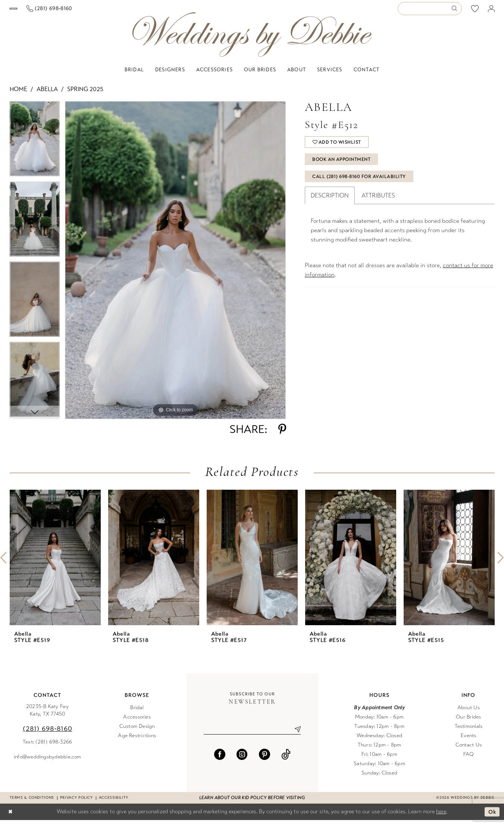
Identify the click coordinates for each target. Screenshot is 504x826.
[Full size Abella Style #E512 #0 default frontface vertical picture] (176, 266)
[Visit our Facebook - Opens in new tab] (220, 761)
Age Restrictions (137, 741)
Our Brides (468, 723)
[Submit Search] (456, 12)
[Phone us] (115, 12)
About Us (469, 713)
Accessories (137, 723)
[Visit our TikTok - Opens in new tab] (286, 761)
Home (18, 95)
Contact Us (469, 751)
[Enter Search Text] (430, 12)
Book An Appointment (344, 168)
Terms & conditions (32, 804)
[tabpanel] (35, 147)
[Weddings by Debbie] (252, 40)
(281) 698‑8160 (48, 735)
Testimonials (469, 732)
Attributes (378, 206)
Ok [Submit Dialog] (492, 818)
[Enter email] (252, 735)
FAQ (469, 760)
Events (468, 741)
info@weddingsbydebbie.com (48, 763)
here (441, 817)
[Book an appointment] (46, 12)
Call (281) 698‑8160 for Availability (361, 186)
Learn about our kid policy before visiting (252, 804)
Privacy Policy (76, 804)
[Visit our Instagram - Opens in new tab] (242, 761)
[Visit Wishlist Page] (475, 12)
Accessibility (114, 804)
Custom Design (137, 732)
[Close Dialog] (11, 818)
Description (330, 206)
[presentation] (55, 563)
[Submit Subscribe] (295, 735)
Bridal (137, 713)
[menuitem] (46, 12)
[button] (491, 12)
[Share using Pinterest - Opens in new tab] (282, 435)
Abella (47, 95)
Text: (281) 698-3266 (48, 748)
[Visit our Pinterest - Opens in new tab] (264, 761)
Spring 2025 (85, 95)
